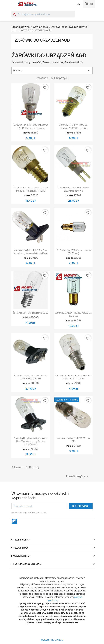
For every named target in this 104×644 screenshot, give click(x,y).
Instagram (14, 521)
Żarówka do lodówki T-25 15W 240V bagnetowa (73, 189)
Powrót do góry (78, 477)
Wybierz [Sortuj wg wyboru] (52, 70)
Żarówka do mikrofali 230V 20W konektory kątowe (31, 377)
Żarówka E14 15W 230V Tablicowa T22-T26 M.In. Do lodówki (31, 126)
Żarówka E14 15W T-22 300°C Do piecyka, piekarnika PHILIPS (31, 189)
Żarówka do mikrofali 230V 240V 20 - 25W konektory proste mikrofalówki (31, 441)
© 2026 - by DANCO (52, 640)
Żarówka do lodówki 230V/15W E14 (74, 440)
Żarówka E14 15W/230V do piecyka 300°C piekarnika (73, 126)
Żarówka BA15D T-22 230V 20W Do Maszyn (74, 314)
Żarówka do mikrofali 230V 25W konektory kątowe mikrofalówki (31, 252)
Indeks (26, 133)
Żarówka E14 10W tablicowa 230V (31, 313)
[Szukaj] (43, 14)
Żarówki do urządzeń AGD (42, 40)
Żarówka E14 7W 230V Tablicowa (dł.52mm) (73, 252)
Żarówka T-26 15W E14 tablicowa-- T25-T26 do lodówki (73, 377)
